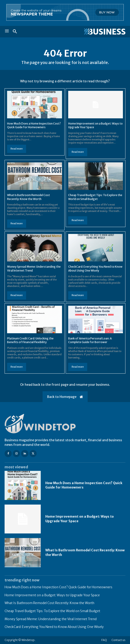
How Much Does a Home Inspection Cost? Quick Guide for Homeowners (34, 125)
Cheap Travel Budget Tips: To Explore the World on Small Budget (52, 611)
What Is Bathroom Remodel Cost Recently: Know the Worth (49, 603)
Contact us (118, 640)
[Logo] (95, 32)
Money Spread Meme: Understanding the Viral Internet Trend (51, 619)
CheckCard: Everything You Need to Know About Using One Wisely (95, 269)
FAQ (104, 640)
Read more (17, 149)
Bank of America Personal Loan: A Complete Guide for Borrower (90, 340)
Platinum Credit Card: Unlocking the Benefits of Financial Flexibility (30, 340)
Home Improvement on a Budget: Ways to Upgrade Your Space (52, 595)
